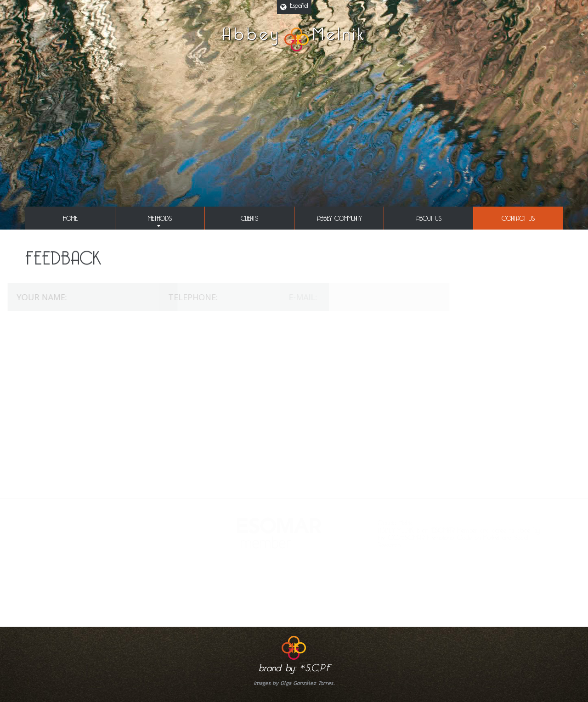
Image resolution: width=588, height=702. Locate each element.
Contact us (518, 217)
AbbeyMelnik (294, 39)
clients (249, 217)
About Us (429, 217)
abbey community (339, 217)
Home (70, 217)
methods (160, 217)
